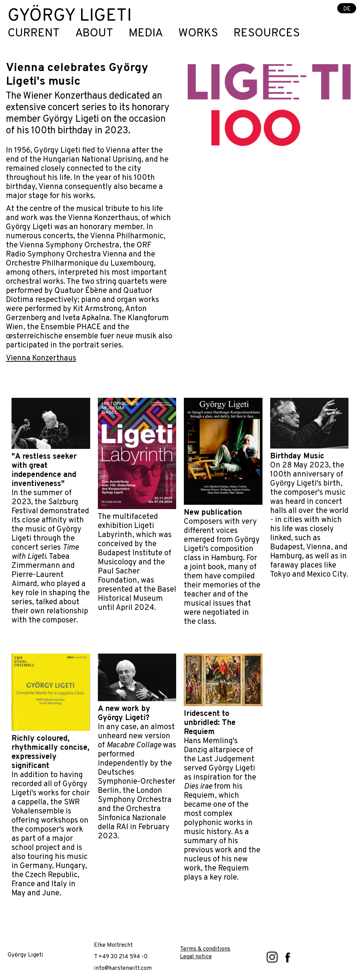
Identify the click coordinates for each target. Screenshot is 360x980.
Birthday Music (297, 456)
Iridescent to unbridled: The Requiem (210, 723)
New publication (213, 513)
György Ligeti (70, 16)
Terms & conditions (205, 949)
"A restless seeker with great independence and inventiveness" (44, 470)
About (94, 34)
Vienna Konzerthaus (41, 358)
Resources (267, 34)
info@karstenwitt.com (123, 968)
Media (146, 34)
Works (198, 34)
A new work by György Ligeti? (124, 714)
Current (34, 34)
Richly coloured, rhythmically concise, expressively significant (51, 752)
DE (347, 9)
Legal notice (196, 957)
